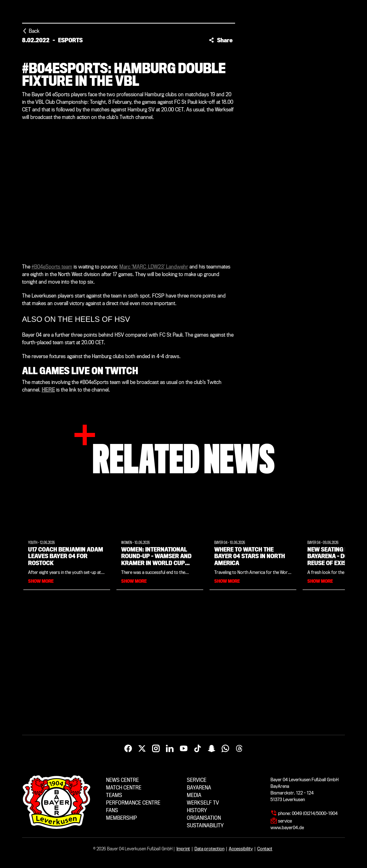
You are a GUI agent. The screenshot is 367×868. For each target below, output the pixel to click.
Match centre (124, 788)
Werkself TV (203, 803)
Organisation (204, 818)
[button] (221, 40)
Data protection (209, 849)
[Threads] (239, 749)
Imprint (183, 849)
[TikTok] (198, 749)
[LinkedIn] (170, 749)
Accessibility (241, 849)
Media (194, 795)
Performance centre (133, 803)
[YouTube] (184, 749)
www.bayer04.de (287, 828)
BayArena (199, 788)
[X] (142, 749)
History (197, 810)
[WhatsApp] (225, 749)
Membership (121, 818)
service (285, 821)
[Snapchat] (211, 749)
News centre (122, 780)
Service (197, 780)
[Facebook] (128, 749)
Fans (112, 810)
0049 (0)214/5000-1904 (315, 813)
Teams (114, 795)
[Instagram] (156, 749)
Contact (265, 849)
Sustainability (205, 826)
